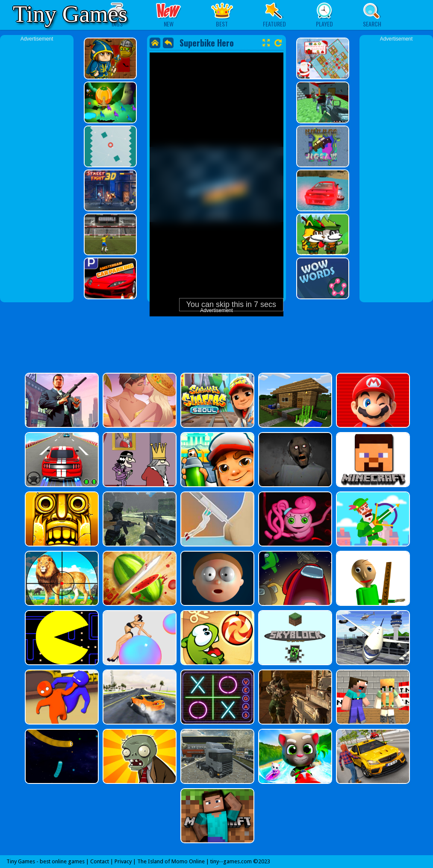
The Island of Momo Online (171, 861)
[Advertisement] (37, 171)
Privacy (123, 861)
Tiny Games (70, 14)
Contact (100, 861)
